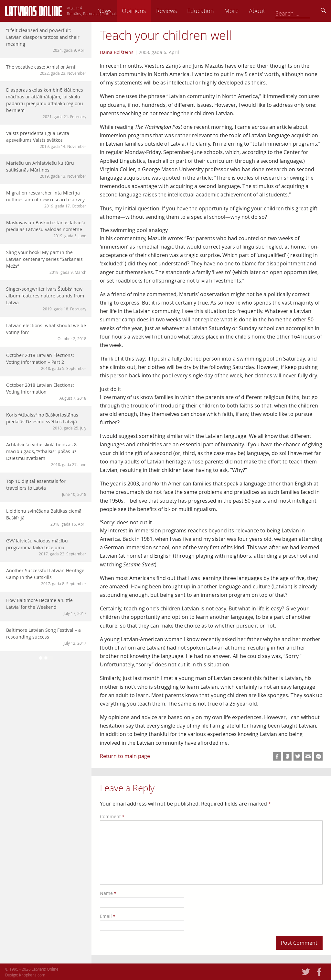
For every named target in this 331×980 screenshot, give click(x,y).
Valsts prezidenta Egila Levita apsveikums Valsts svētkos (46, 140)
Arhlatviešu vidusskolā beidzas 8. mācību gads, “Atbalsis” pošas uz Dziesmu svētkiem (46, 454)
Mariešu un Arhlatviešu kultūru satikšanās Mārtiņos (46, 169)
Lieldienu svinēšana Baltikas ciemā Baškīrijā (46, 517)
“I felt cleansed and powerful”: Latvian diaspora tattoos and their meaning (46, 40)
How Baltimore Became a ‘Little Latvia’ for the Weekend (46, 607)
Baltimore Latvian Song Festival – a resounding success (46, 636)
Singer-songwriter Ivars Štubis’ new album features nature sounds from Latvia (46, 299)
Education (246, 11)
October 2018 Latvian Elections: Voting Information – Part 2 (46, 362)
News (150, 11)
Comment (112, 816)
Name (108, 893)
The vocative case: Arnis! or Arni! (46, 70)
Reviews (212, 11)
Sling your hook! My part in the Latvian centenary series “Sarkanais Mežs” (46, 262)
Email (108, 916)
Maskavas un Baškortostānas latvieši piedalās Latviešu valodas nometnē (46, 229)
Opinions (179, 11)
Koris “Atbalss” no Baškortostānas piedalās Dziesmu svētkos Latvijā (46, 421)
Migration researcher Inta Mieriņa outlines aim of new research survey (46, 199)
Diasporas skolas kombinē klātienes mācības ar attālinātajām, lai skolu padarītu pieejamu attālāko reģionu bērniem (46, 103)
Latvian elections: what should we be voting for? (46, 332)
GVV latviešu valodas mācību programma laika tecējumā (46, 547)
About (302, 11)
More (277, 11)
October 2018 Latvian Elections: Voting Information (46, 391)
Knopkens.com (32, 975)
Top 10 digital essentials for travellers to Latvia (46, 488)
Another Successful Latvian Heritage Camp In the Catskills (46, 577)
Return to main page (125, 756)
